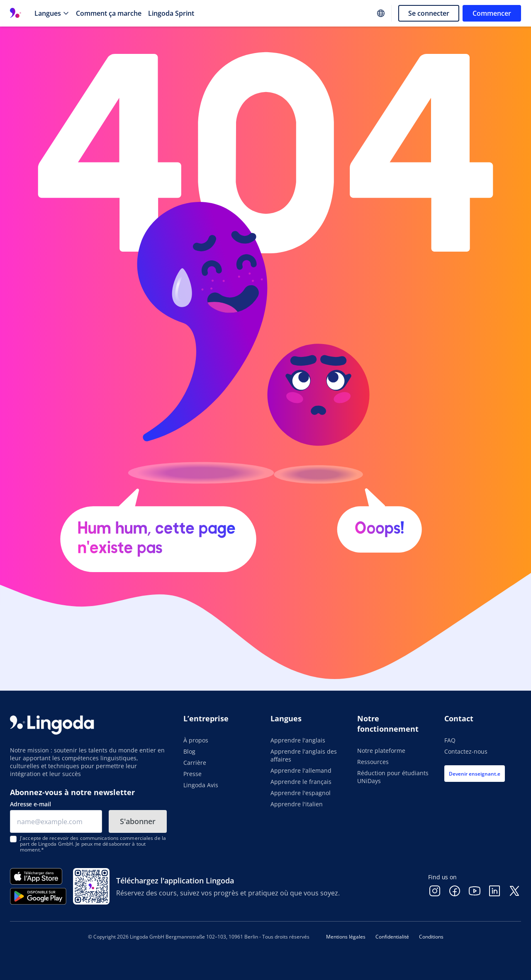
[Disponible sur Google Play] (38, 896)
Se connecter (429, 13)
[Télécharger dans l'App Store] (38, 876)
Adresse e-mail (30, 804)
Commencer (492, 13)
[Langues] (52, 13)
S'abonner (138, 821)
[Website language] (381, 13)
